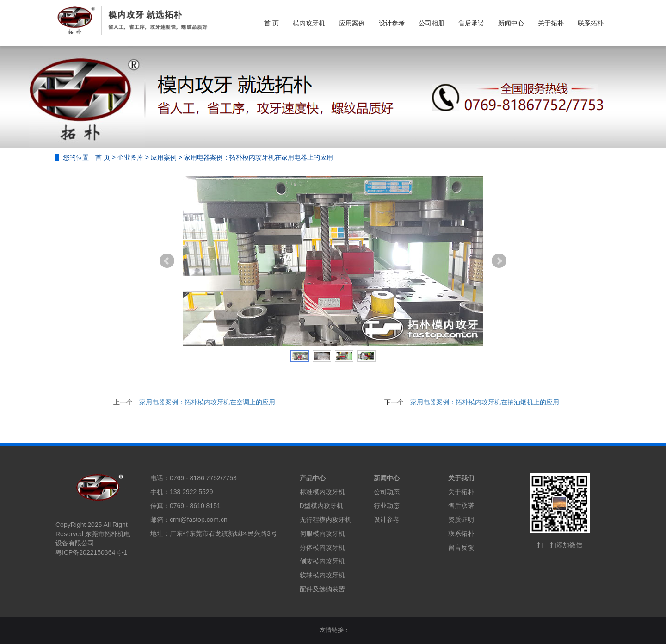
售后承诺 (471, 23)
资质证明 (461, 520)
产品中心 (313, 478)
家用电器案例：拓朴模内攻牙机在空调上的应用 (207, 402)
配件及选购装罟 (322, 589)
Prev (167, 261)
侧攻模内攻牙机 (322, 561)
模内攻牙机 (309, 23)
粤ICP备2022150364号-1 (92, 552)
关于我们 (461, 478)
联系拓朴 (591, 23)
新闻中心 (511, 23)
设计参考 (392, 23)
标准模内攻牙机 (322, 492)
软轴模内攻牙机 (322, 575)
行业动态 (387, 506)
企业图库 (130, 157)
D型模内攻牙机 (321, 506)
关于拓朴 (551, 23)
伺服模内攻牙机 (322, 533)
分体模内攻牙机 (322, 547)
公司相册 (432, 23)
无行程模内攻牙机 (326, 520)
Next (499, 261)
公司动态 (387, 492)
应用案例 (352, 23)
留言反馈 (461, 547)
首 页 (271, 23)
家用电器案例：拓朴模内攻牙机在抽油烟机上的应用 (485, 402)
